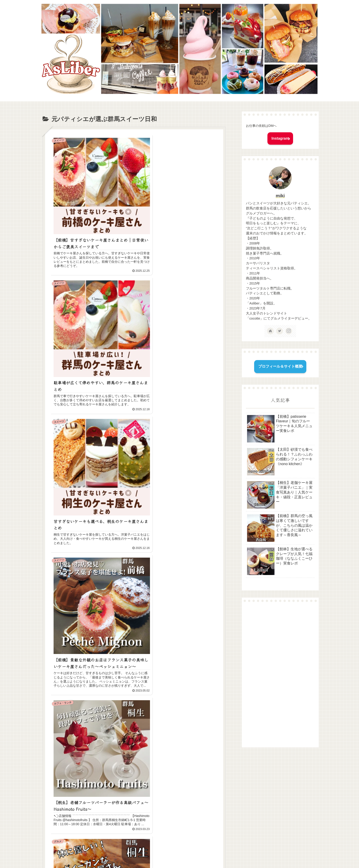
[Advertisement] (280, 675)
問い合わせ (160, 854)
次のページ (137, 803)
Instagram (280, 138)
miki (280, 196)
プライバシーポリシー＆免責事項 (197, 854)
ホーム (143, 854)
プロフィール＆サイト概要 (280, 366)
